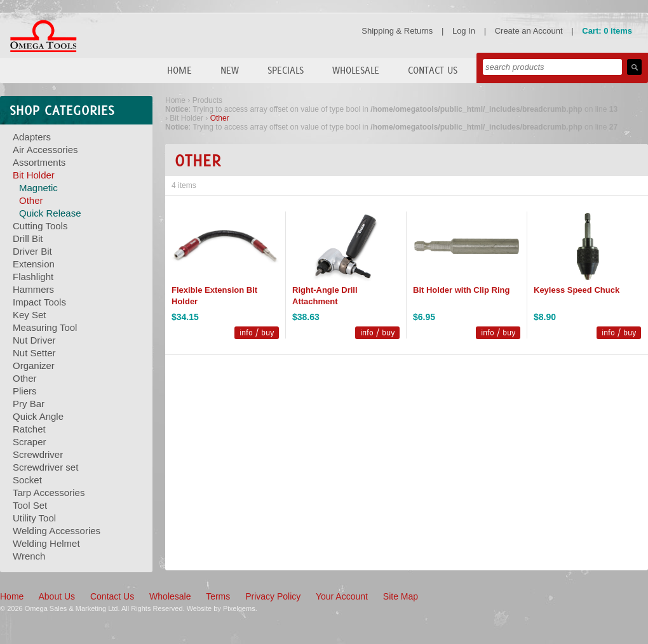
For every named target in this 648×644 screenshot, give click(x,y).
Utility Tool (34, 518)
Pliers (25, 391)
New (230, 70)
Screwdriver (38, 454)
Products (207, 100)
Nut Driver (34, 340)
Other (31, 200)
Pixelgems (239, 608)
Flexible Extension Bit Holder (214, 296)
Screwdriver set (45, 467)
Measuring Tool (45, 327)
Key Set (30, 315)
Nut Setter (34, 353)
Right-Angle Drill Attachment (325, 296)
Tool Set (30, 505)
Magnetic (38, 188)
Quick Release (50, 213)
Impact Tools (39, 302)
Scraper (30, 442)
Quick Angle (38, 416)
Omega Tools (43, 36)
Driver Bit (32, 251)
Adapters (32, 137)
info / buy (257, 332)
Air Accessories (45, 150)
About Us (57, 596)
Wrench (29, 556)
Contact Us (433, 70)
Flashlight (33, 277)
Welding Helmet (46, 543)
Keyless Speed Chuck (577, 290)
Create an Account (529, 31)
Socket (27, 480)
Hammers (33, 289)
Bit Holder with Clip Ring (461, 290)
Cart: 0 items (607, 31)
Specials (286, 70)
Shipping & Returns (397, 31)
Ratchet (29, 429)
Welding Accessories (57, 531)
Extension (34, 264)
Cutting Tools (40, 226)
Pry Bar (29, 404)
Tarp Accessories (49, 493)
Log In (464, 31)
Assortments (39, 162)
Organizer (34, 366)
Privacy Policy (273, 596)
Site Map (401, 596)
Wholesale (356, 70)
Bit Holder (34, 175)
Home (179, 70)
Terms (218, 596)
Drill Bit (28, 238)
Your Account (342, 596)
